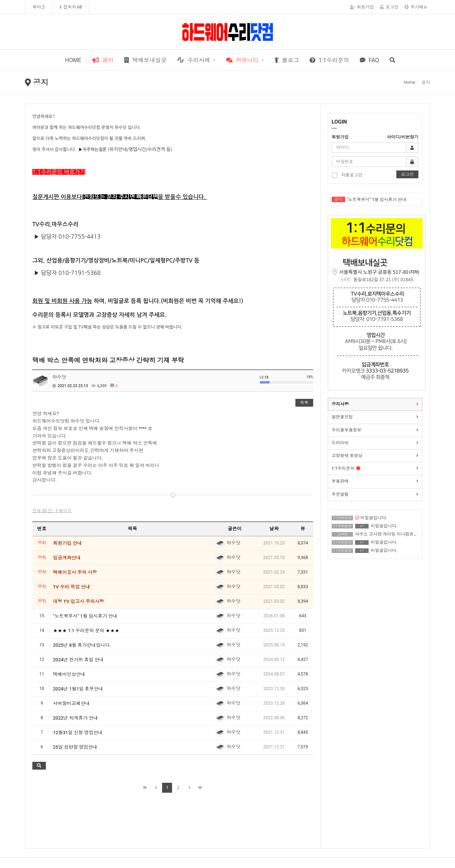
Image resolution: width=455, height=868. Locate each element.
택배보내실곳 (145, 60)
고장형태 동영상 (347, 456)
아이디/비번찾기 (403, 137)
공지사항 (340, 404)
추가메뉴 (416, 7)
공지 (103, 60)
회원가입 (362, 7)
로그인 (389, 7)
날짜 (274, 529)
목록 (304, 403)
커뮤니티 (242, 60)
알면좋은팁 (342, 417)
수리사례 (194, 60)
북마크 (39, 7)
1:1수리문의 (329, 60)
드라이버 (340, 443)
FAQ (369, 60)
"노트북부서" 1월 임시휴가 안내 (377, 200)
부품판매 (340, 481)
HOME (73, 60)
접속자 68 (71, 7)
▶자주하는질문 (93, 150)
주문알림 (340, 494)
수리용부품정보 (347, 430)
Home (409, 82)
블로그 (287, 60)
